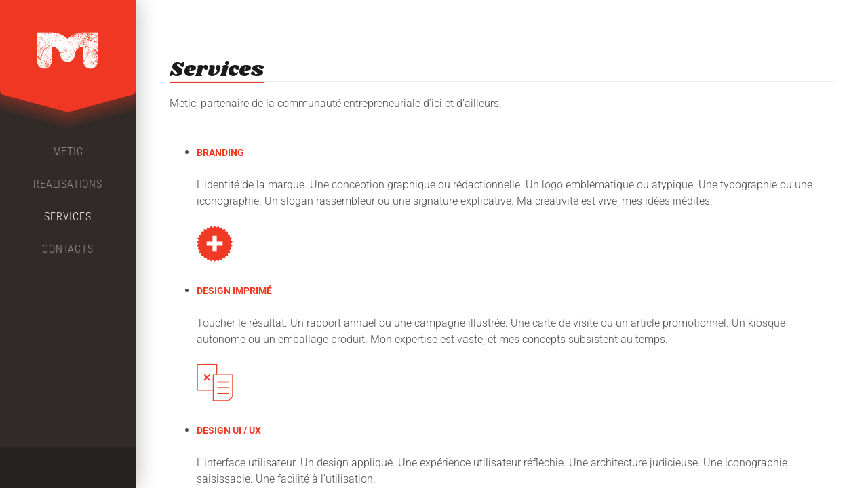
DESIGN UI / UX (229, 430)
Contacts (67, 249)
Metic (68, 151)
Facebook (43, 468)
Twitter (68, 468)
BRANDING (220, 152)
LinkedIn (92, 468)
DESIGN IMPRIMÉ (234, 291)
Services (67, 217)
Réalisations (68, 184)
